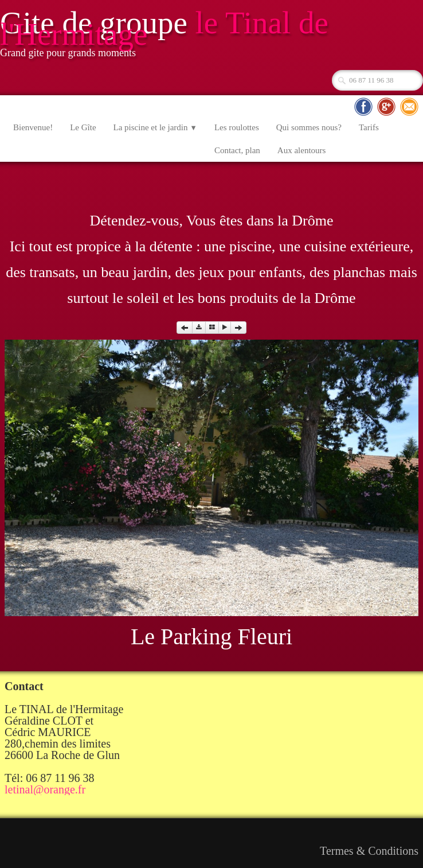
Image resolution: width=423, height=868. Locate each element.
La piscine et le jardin (155, 127)
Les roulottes (237, 127)
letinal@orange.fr (45, 789)
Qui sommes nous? (309, 127)
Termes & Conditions (369, 851)
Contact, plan (237, 150)
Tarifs (369, 127)
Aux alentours (302, 150)
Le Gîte (83, 127)
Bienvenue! (33, 127)
